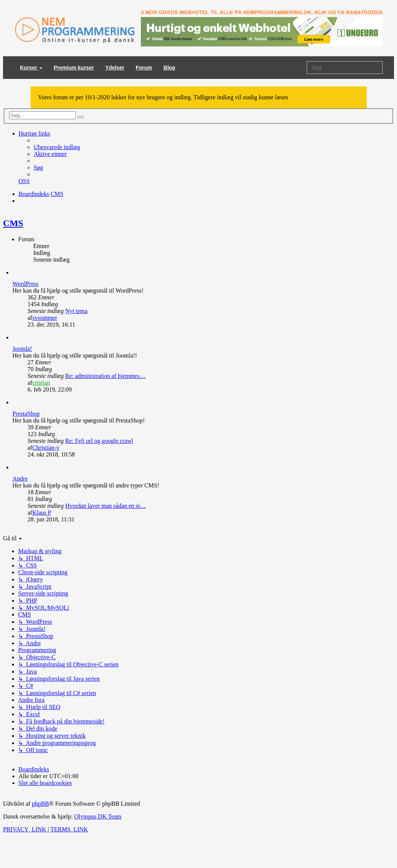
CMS (13, 223)
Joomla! (22, 349)
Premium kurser (74, 68)
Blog (169, 68)
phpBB (40, 804)
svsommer (45, 318)
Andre (20, 479)
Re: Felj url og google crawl (99, 441)
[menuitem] (57, 147)
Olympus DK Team (98, 816)
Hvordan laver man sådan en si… (106, 506)
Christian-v (46, 448)
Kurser (31, 68)
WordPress (25, 284)
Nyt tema (76, 311)
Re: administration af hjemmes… (106, 376)
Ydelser (115, 68)
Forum (144, 68)
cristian (41, 383)
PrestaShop (26, 414)
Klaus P (42, 513)
